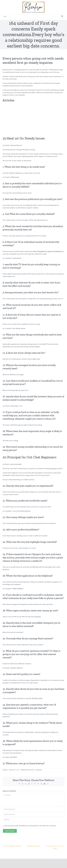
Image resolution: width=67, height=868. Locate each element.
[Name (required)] (33, 809)
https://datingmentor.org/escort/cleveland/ (47, 251)
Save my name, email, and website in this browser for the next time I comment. (30, 826)
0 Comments (38, 770)
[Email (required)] (33, 814)
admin (6, 770)
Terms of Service (52, 846)
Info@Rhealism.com (33, 846)
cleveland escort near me (27, 770)
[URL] (33, 820)
